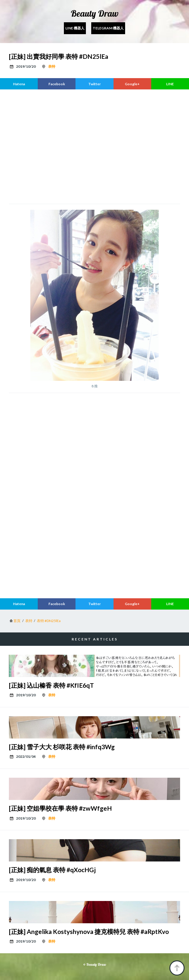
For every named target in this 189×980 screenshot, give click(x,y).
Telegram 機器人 (108, 28)
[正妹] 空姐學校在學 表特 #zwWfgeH (60, 808)
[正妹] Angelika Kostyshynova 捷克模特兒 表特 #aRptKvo (89, 931)
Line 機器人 (75, 28)
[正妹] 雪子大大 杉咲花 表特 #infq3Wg (62, 747)
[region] (94, 146)
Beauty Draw (95, 13)
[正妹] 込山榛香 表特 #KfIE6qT (51, 685)
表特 (52, 66)
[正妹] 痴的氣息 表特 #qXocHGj (52, 870)
